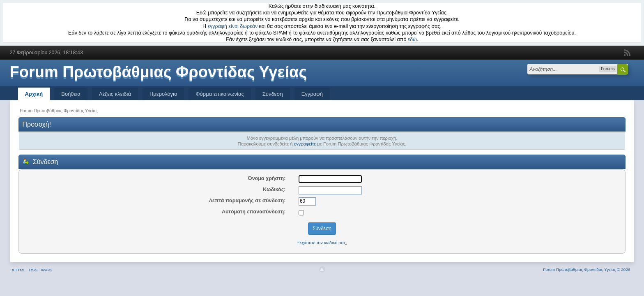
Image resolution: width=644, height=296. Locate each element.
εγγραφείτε (305, 144)
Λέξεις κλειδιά (115, 94)
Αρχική (34, 94)
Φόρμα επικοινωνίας (220, 94)
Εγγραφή (312, 94)
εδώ (412, 39)
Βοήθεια (71, 94)
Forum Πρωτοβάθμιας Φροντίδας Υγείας (159, 72)
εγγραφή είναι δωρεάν (233, 26)
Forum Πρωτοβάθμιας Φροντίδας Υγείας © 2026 (586, 269)
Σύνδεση (273, 94)
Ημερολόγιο (163, 94)
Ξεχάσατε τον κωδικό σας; (322, 243)
